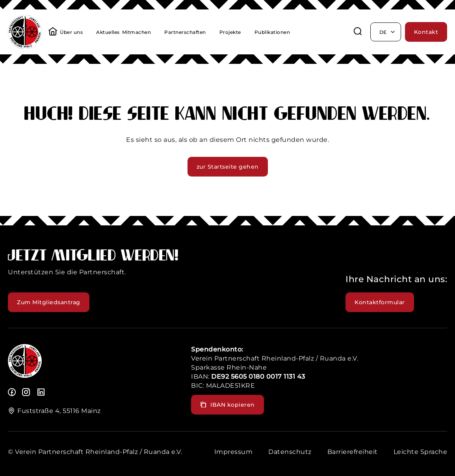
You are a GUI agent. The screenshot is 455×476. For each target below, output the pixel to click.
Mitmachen (137, 32)
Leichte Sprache (421, 452)
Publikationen (272, 32)
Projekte (230, 32)
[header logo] (25, 47)
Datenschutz (290, 452)
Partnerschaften (185, 32)
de (388, 32)
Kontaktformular (380, 302)
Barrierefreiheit (353, 452)
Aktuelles (108, 32)
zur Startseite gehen (228, 167)
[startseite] (53, 32)
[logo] (25, 376)
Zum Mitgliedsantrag (49, 302)
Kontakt (426, 32)
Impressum (234, 452)
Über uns (71, 32)
